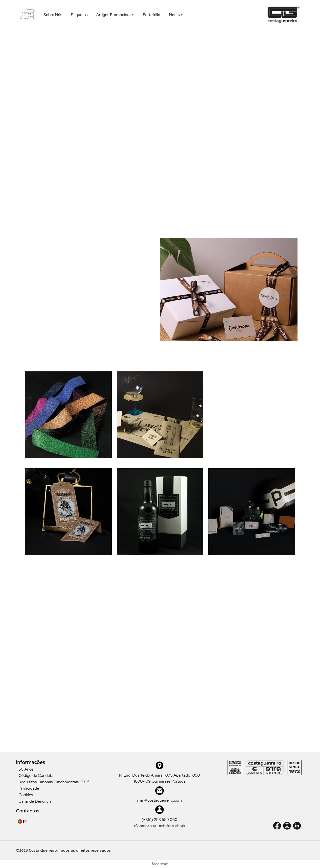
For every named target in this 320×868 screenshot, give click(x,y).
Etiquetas (79, 15)
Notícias (176, 15)
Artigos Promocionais (115, 15)
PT (23, 821)
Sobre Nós (53, 15)
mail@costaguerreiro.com (159, 800)
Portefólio (151, 15)
